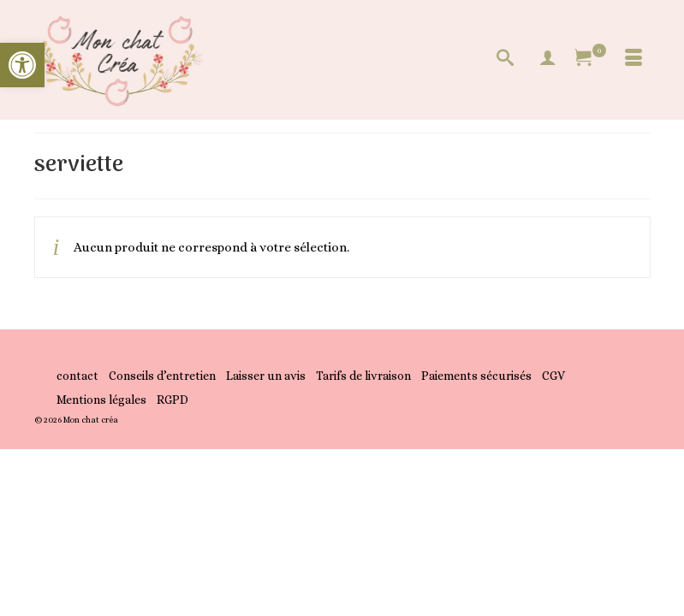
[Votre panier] (591, 60)
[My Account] (548, 60)
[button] (22, 65)
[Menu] (633, 60)
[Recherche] (505, 60)
